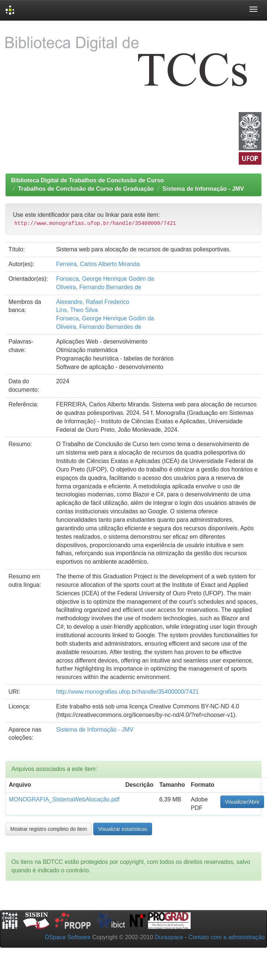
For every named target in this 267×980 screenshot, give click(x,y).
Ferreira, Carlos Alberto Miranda (98, 264)
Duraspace (169, 937)
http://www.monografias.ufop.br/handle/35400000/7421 (128, 692)
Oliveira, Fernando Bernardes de (99, 287)
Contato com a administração (227, 937)
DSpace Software (68, 937)
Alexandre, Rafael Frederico (93, 302)
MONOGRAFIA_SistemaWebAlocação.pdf (64, 799)
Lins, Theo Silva (77, 310)
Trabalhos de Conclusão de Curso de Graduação (86, 189)
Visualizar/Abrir (242, 802)
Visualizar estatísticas (123, 829)
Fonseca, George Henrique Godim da (105, 279)
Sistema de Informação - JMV (203, 189)
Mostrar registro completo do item (49, 829)
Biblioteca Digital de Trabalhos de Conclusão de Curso (87, 180)
